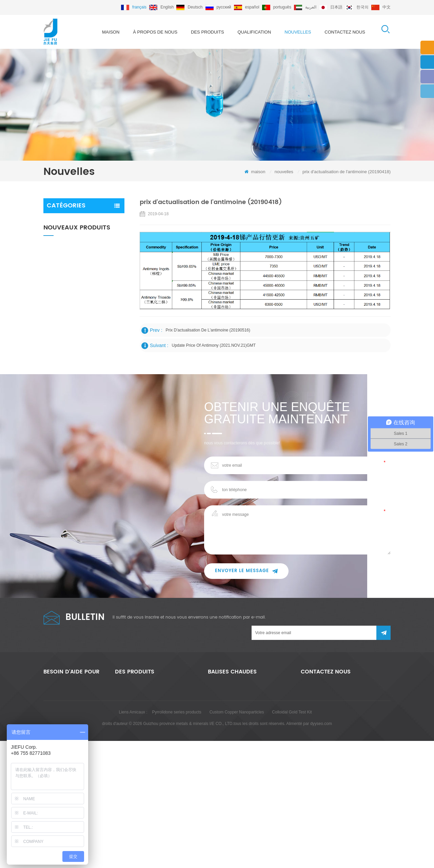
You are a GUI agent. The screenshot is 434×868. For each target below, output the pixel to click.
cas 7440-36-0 (221, 794)
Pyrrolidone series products (176, 839)
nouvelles (298, 32)
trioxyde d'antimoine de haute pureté (241, 730)
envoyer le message (246, 608)
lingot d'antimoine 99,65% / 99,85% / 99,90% (98, 370)
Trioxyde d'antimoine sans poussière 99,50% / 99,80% (100, 304)
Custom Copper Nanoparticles (237, 839)
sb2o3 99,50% (221, 768)
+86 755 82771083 (336, 746)
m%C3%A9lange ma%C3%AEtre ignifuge (246, 807)
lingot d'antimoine (66, 256)
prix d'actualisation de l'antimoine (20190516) (208, 330)
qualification (254, 32)
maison (111, 32)
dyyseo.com (321, 851)
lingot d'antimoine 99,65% (231, 781)
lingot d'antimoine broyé (229, 755)
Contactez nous (345, 32)
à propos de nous (155, 32)
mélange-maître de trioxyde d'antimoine (243, 743)
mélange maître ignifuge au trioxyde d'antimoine (76, 238)
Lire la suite (96, 318)
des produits (208, 32)
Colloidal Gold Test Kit (292, 839)
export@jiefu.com (341, 732)
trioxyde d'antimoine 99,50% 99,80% (100, 336)
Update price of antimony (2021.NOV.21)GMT (214, 345)
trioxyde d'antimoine (69, 220)
